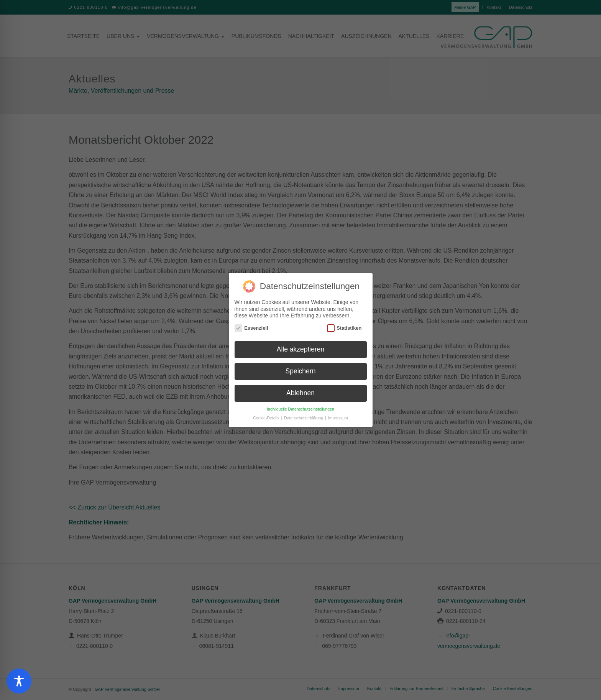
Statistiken (344, 325)
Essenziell (251, 325)
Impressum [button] (338, 415)
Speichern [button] (301, 369)
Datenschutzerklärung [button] (304, 415)
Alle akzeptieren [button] (301, 347)
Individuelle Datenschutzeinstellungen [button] (300, 406)
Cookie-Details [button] (267, 415)
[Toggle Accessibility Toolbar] (19, 681)
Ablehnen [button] (300, 391)
